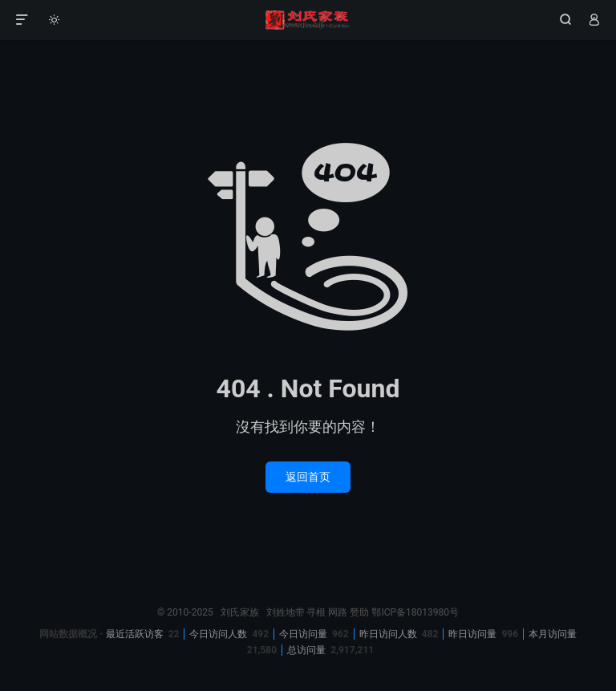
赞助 (359, 612)
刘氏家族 (308, 20)
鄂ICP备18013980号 (415, 612)
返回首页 (308, 477)
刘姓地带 (286, 612)
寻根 (316, 612)
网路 (338, 612)
